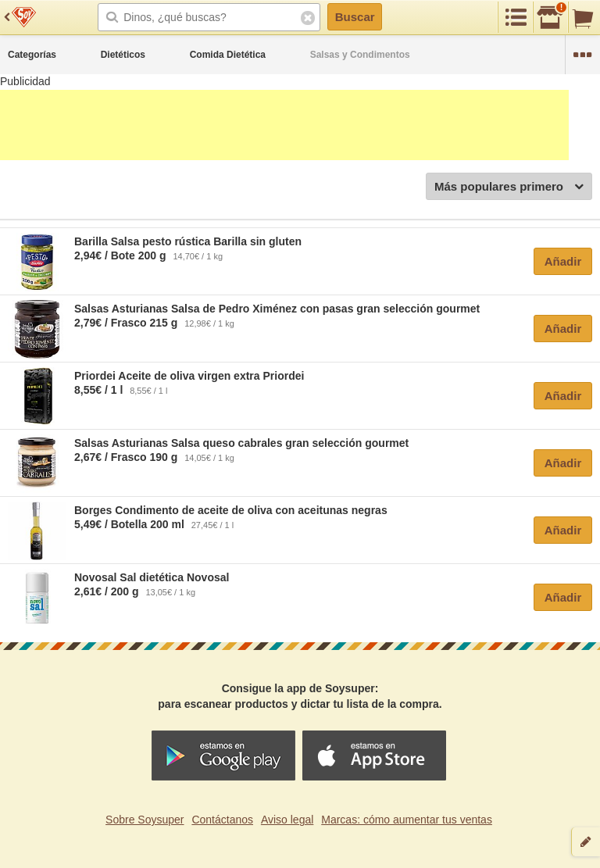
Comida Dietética (228, 55)
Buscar (355, 17)
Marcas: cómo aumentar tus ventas (407, 820)
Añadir (563, 261)
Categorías (32, 55)
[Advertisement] (284, 125)
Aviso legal (287, 820)
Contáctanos (222, 820)
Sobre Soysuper (145, 820)
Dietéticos (123, 55)
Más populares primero (509, 187)
